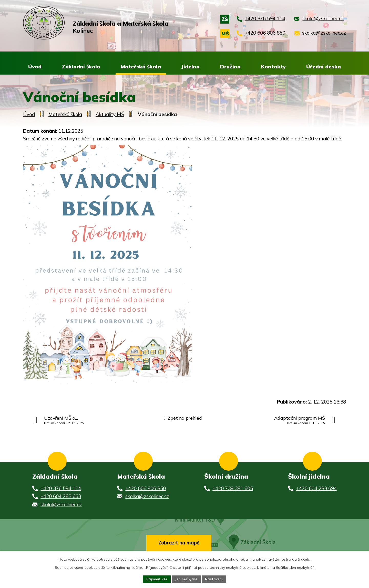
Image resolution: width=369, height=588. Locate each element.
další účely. (301, 559)
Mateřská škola (65, 115)
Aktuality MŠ (110, 115)
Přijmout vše (155, 579)
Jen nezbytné (186, 579)
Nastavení (216, 579)
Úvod (29, 115)
